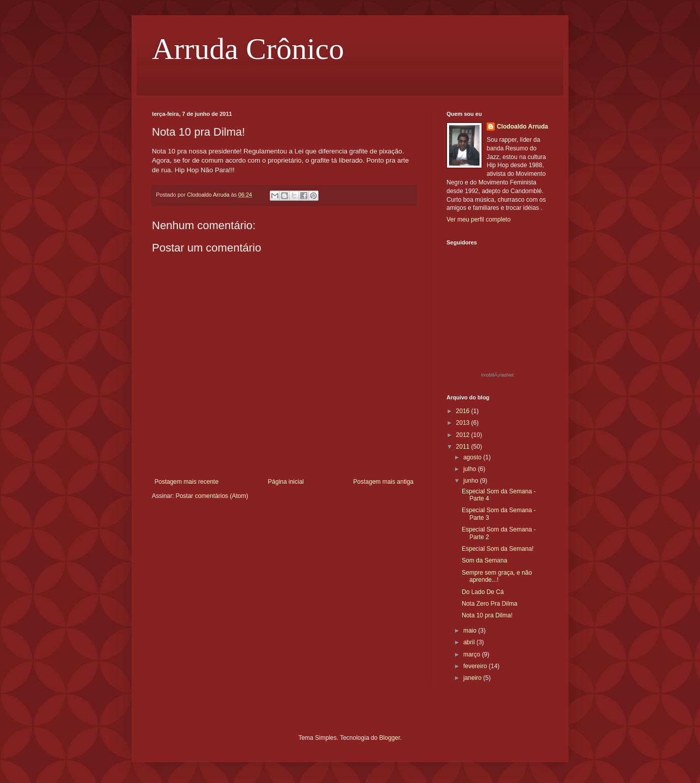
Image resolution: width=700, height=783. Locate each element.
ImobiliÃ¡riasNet (497, 375)
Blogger (390, 738)
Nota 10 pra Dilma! (487, 615)
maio (471, 631)
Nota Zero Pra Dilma (489, 604)
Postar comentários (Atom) (212, 496)
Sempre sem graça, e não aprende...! (497, 576)
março (473, 654)
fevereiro (476, 666)
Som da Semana (484, 560)
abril (470, 642)
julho (471, 469)
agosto (473, 457)
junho (472, 481)
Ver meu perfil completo (479, 220)
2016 (464, 411)
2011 (464, 447)
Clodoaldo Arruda (522, 127)
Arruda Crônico (248, 49)
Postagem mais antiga (383, 482)
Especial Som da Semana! (498, 549)
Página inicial (286, 482)
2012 (464, 435)
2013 (464, 423)
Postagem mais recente (186, 482)
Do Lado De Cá (483, 592)
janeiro (473, 678)
